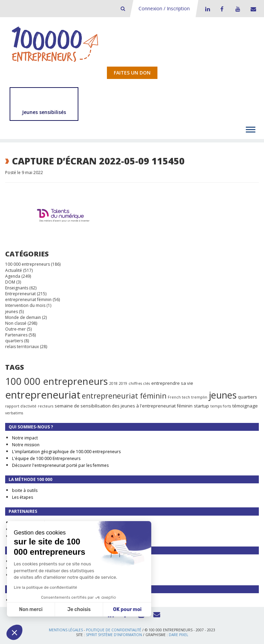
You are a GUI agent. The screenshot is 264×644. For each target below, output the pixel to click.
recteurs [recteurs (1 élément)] (46, 406)
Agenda (13, 276)
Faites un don (132, 73)
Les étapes (23, 497)
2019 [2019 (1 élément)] (123, 383)
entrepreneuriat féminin (28, 300)
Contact (252, 9)
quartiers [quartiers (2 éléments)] (247, 397)
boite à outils (25, 490)
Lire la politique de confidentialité (45, 587)
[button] (14, 632)
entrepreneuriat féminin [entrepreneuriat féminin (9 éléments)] (124, 396)
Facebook (222, 9)
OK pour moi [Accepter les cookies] (127, 609)
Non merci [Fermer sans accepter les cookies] (31, 609)
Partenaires (16, 335)
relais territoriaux (22, 347)
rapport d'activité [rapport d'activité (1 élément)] (21, 406)
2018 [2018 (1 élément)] (113, 383)
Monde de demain (23, 317)
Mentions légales (66, 630)
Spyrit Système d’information (114, 635)
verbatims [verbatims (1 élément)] (14, 413)
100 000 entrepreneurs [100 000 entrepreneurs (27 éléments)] (57, 381)
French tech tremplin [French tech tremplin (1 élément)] (188, 397)
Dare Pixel (178, 635)
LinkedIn (207, 9)
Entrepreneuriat (20, 294)
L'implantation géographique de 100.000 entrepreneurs (66, 452)
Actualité (14, 270)
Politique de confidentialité (114, 630)
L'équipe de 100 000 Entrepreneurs (46, 458)
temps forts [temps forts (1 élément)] (221, 406)
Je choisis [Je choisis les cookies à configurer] (79, 609)
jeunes (12, 312)
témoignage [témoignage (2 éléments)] (245, 406)
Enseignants (17, 288)
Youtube (237, 9)
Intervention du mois (25, 305)
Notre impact (25, 438)
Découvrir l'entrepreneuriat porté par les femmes (60, 465)
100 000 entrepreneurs (27, 264)
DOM (10, 282)
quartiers (14, 341)
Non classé (16, 323)
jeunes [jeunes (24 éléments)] (223, 395)
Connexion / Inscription (164, 8)
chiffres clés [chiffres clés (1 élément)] (139, 383)
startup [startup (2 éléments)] (201, 406)
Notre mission (26, 445)
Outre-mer (15, 329)
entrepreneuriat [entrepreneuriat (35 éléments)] (43, 395)
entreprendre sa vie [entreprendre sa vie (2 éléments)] (172, 383)
